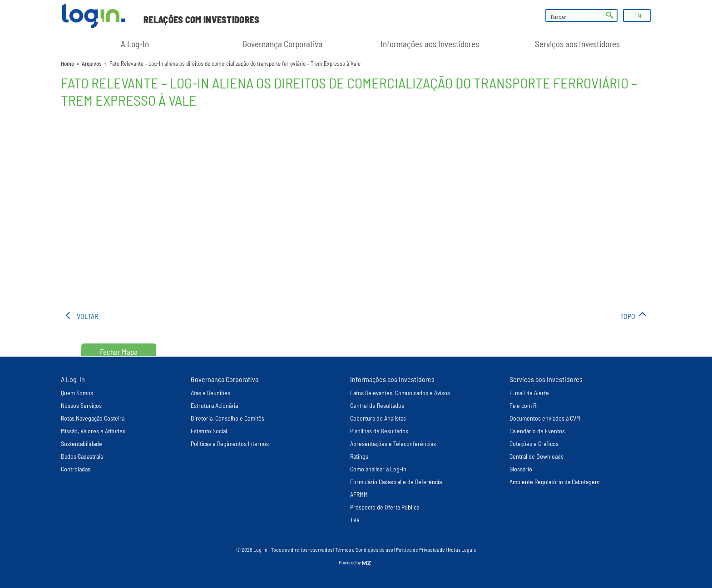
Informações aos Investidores (430, 44)
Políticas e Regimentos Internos (230, 443)
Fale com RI (524, 405)
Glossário (521, 469)
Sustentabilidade (82, 443)
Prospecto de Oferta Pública (385, 507)
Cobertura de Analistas (378, 418)
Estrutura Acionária (214, 405)
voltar (87, 316)
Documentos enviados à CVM (545, 418)
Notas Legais (462, 549)
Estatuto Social (209, 431)
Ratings (359, 456)
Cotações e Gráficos (534, 443)
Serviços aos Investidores (577, 44)
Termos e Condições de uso (364, 549)
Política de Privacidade (420, 549)
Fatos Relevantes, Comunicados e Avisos (400, 393)
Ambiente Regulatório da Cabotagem (554, 482)
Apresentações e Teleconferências (393, 443)
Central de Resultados (377, 405)
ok (610, 15)
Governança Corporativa (282, 44)
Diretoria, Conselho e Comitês (227, 418)
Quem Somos (77, 393)
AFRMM (359, 494)
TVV (355, 520)
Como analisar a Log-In (378, 469)
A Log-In (135, 44)
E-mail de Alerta (529, 393)
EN (638, 16)
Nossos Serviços (81, 405)
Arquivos (92, 64)
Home (67, 64)
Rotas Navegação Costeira (93, 418)
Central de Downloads (536, 456)
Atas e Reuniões (210, 393)
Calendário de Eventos (537, 431)
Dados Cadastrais (82, 456)
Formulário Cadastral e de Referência (396, 482)
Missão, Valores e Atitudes (93, 431)
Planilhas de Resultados (379, 431)
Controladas (76, 469)
